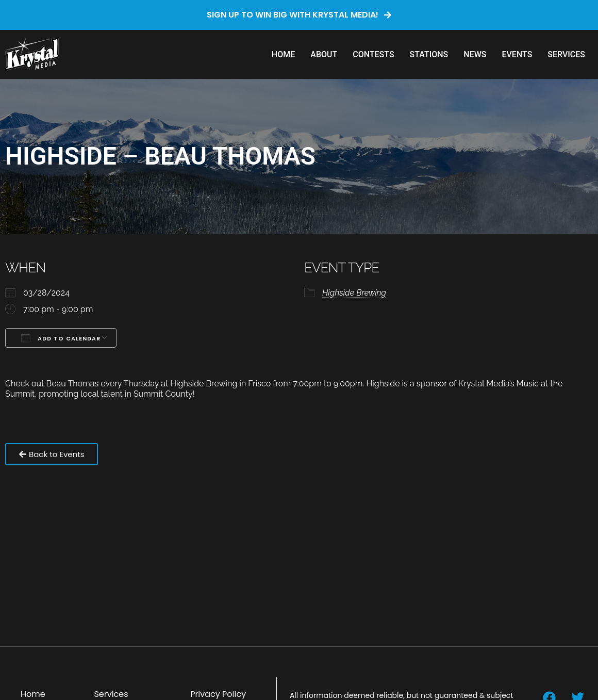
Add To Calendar (61, 338)
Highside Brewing (354, 293)
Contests (373, 54)
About (324, 54)
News (475, 54)
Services (566, 54)
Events (517, 54)
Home (283, 54)
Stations (429, 54)
